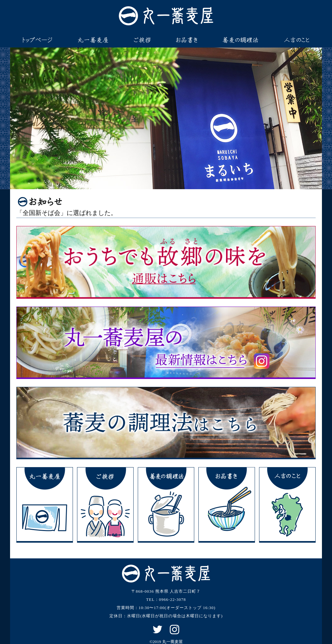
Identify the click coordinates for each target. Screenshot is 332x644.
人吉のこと (297, 40)
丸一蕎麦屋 (93, 40)
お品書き (187, 40)
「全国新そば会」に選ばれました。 (67, 213)
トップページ (37, 40)
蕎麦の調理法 (241, 40)
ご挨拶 (142, 40)
